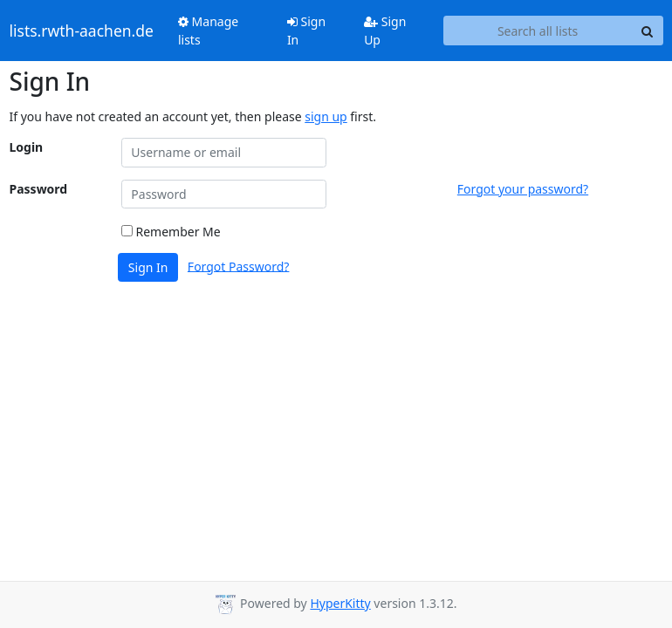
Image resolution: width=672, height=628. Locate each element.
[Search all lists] (538, 31)
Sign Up (385, 31)
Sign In (306, 31)
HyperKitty (340, 603)
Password (39, 189)
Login (27, 147)
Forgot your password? (523, 189)
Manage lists (208, 31)
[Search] (648, 31)
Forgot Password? (239, 266)
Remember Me (171, 232)
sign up (326, 116)
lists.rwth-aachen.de (82, 31)
